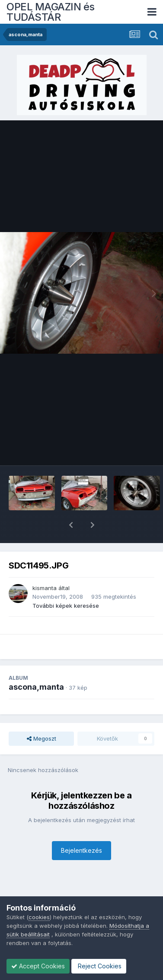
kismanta (45, 565)
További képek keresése (66, 583)
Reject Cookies (99, 966)
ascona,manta (36, 664)
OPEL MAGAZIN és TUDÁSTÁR (51, 12)
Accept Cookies (38, 966)
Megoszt (42, 716)
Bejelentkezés (81, 828)
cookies (39, 917)
